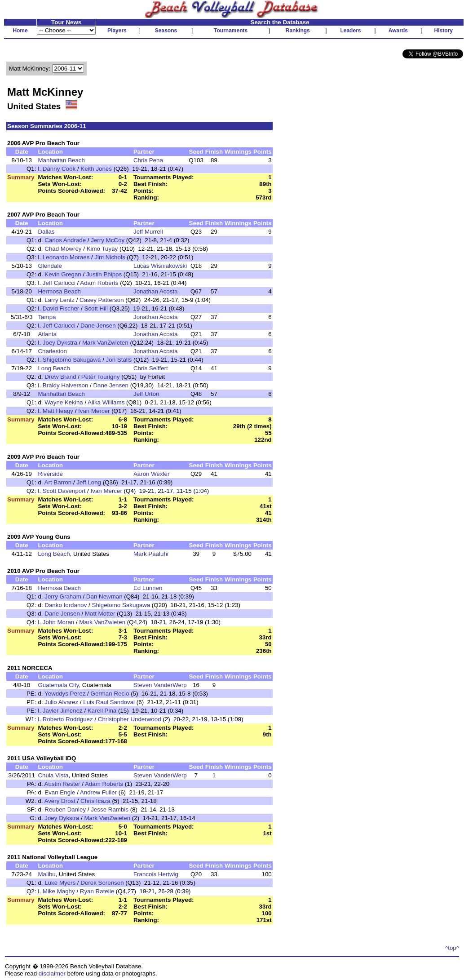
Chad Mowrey (63, 249)
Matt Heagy (58, 411)
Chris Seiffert (151, 368)
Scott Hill (96, 308)
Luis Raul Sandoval (110, 702)
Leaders (350, 31)
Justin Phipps (104, 274)
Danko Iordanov (66, 605)
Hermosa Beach (59, 291)
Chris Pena (148, 160)
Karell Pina (102, 711)
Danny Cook (59, 169)
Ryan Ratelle (97, 891)
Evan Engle (60, 792)
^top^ (452, 948)
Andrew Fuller (98, 792)
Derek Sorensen (102, 883)
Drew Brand (60, 377)
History (444, 31)
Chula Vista (53, 775)
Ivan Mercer (94, 411)
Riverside (50, 474)
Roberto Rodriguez (68, 719)
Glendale (50, 266)
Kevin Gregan (63, 274)
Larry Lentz (60, 300)
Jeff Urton (146, 394)
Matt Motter (100, 614)
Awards (398, 31)
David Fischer (61, 308)
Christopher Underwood (130, 719)
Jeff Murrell (148, 232)
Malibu (46, 874)
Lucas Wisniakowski (160, 266)
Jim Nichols (110, 257)
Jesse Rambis (110, 809)
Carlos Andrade (65, 240)
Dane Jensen (98, 326)
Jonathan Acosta (156, 291)
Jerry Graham (63, 596)
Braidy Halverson (65, 385)
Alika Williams (106, 402)
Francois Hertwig (156, 874)
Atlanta (47, 334)
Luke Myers (60, 883)
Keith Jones (96, 169)
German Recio (110, 694)
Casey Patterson (102, 300)
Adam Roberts (99, 283)
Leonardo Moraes (66, 257)
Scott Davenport (64, 491)
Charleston (52, 351)
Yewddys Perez (65, 694)
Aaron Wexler (152, 474)
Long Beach (54, 368)
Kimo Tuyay (102, 249)
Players (117, 31)
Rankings (298, 31)
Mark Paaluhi (151, 554)
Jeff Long (89, 482)
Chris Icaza (95, 801)
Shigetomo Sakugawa (72, 360)
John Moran (58, 622)
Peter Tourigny (101, 377)
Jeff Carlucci (59, 283)
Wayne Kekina (64, 402)
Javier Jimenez (63, 711)
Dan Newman (104, 596)
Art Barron (58, 482)
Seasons (166, 31)
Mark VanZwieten (105, 343)
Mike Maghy (59, 891)
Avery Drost (60, 801)
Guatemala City (58, 685)
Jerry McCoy (108, 240)
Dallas (46, 232)
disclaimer (52, 973)
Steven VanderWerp (160, 685)
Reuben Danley (65, 809)
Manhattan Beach (61, 160)
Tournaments (231, 31)
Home (20, 31)
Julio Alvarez (62, 702)
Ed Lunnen (148, 588)
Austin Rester (62, 784)
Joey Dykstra (60, 343)
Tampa (47, 317)
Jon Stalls (119, 360)
